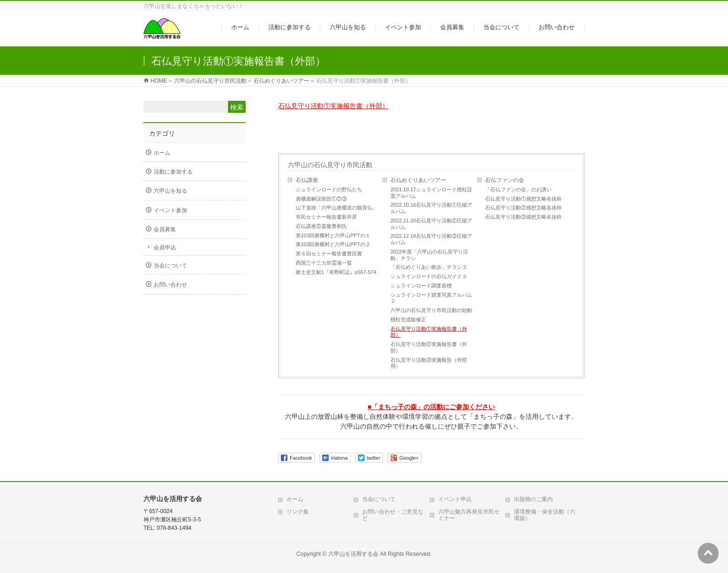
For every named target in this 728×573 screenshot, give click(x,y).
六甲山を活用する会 (353, 554)
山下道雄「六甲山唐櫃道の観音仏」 (337, 208)
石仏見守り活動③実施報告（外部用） (429, 363)
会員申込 (165, 247)
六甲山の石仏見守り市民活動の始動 (431, 310)
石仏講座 (307, 180)
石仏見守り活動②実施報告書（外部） (429, 347)
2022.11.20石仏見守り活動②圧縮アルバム (431, 224)
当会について (170, 266)
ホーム (162, 153)
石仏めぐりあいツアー (418, 180)
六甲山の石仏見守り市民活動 (330, 165)
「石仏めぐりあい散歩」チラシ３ (429, 267)
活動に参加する (173, 172)
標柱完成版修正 (408, 319)
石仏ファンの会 (505, 180)
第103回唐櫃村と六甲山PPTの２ (333, 244)
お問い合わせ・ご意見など (393, 515)
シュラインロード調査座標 (421, 286)
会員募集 (165, 229)
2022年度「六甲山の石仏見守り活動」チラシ (429, 255)
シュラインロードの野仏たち (329, 189)
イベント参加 (170, 210)
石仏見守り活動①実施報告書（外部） (333, 106)
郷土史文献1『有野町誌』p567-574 (336, 272)
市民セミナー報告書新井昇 (326, 217)
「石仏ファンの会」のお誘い (518, 189)
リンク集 (298, 512)
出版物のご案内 (533, 499)
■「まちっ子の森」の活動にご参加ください (431, 407)
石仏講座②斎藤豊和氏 (321, 226)
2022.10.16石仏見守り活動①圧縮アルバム (431, 208)
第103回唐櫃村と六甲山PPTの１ (333, 235)
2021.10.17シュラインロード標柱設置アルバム (431, 193)
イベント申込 (455, 499)
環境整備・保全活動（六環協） (545, 515)
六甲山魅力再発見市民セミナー (469, 515)
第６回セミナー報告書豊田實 (329, 254)
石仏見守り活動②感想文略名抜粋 (523, 208)
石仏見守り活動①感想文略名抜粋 (523, 199)
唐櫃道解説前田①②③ (321, 199)
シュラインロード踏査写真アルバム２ (431, 298)
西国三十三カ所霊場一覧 (324, 263)
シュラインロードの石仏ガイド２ (429, 276)
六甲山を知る (170, 191)
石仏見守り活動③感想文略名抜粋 (523, 217)
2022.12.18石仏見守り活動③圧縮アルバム (431, 239)
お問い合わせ (170, 285)
